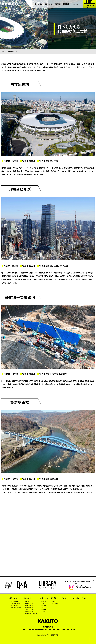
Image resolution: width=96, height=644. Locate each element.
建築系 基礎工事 (29, 607)
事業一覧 (27, 601)
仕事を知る (58, 4)
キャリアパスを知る (16, 607)
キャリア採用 (55, 603)
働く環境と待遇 (15, 605)
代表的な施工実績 (15, 603)
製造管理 (44, 609)
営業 (43, 603)
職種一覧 (44, 601)
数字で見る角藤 (15, 601)
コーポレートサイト (80, 598)
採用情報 (66, 4)
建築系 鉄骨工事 (29, 603)
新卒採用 (54, 601)
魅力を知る (39, 4)
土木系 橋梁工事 (29, 611)
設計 (43, 607)
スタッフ (44, 611)
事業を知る (48, 4)
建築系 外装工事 (29, 605)
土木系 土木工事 (29, 609)
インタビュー (76, 4)
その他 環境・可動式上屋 (31, 613)
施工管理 (44, 605)
